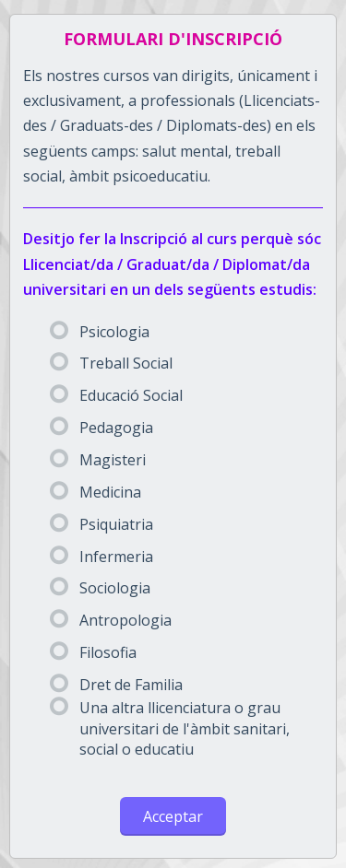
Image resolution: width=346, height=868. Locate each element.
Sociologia (100, 588)
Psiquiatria (101, 524)
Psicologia (100, 332)
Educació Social (116, 395)
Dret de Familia (116, 685)
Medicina (95, 492)
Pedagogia (101, 428)
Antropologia (111, 620)
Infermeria (101, 557)
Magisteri (98, 460)
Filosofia (93, 652)
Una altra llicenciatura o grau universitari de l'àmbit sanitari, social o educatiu (170, 729)
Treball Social (111, 363)
